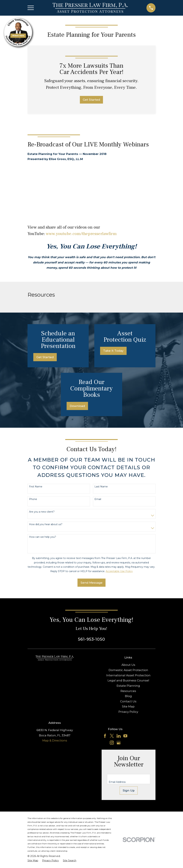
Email (98, 499)
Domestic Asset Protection (128, 670)
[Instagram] (112, 743)
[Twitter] (112, 736)
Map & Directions (55, 740)
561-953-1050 (91, 639)
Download (77, 406)
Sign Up (129, 790)
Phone (33, 499)
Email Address (117, 782)
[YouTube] (125, 736)
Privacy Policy (128, 712)
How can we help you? (43, 537)
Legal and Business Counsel (128, 680)
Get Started (91, 100)
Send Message (91, 583)
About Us (128, 665)
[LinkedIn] (119, 736)
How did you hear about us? (46, 524)
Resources (128, 691)
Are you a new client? (42, 512)
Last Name (101, 487)
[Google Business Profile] (119, 743)
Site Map (128, 706)
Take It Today (113, 351)
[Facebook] (105, 736)
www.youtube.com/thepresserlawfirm (81, 234)
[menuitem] (33, 861)
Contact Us (128, 701)
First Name (36, 487)
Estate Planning (128, 686)
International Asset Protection (128, 675)
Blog (128, 696)
